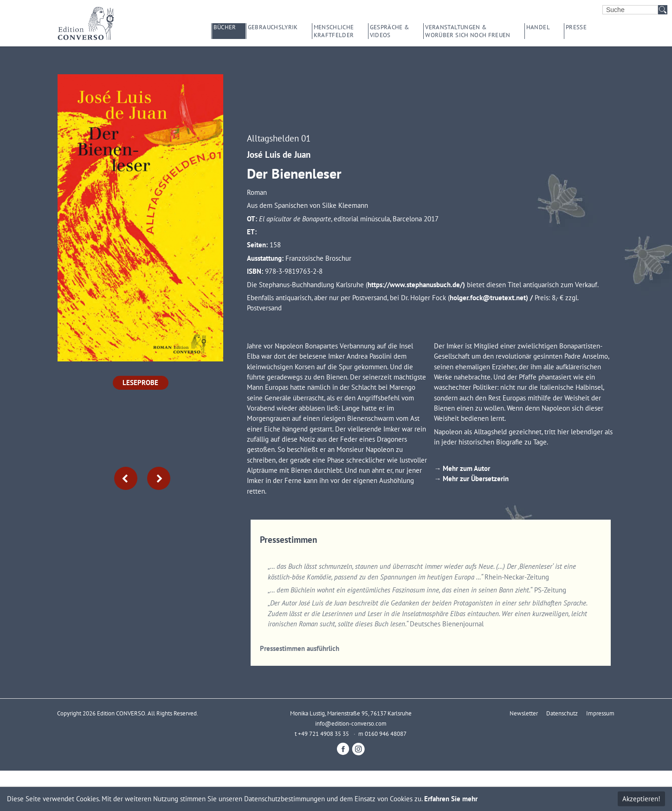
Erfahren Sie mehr (451, 799)
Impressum (600, 713)
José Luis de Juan (279, 154)
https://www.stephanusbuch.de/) (417, 285)
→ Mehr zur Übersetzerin (471, 479)
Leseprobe (140, 383)
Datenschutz (562, 713)
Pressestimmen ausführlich (300, 648)
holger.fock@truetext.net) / (492, 298)
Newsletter (524, 713)
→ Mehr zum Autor (463, 468)
